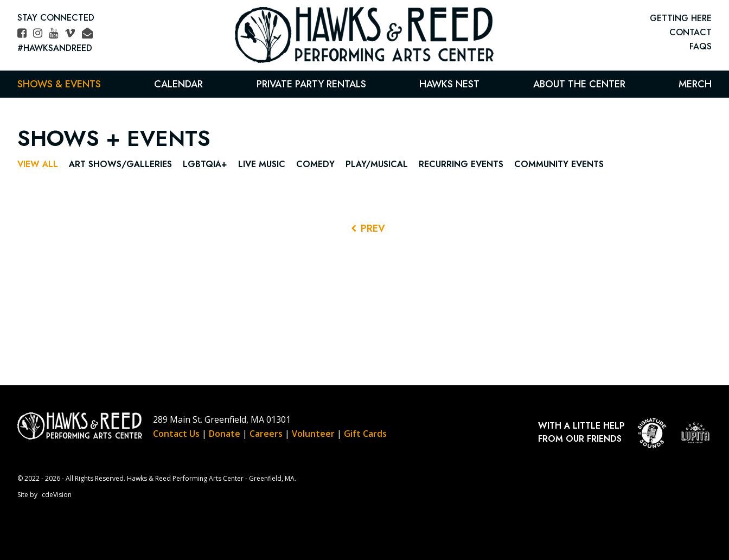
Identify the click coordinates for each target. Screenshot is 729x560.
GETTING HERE (681, 18)
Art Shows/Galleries (120, 164)
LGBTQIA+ (205, 164)
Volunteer (313, 434)
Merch (695, 84)
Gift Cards (365, 434)
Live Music (262, 164)
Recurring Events (461, 164)
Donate (225, 434)
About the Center (579, 84)
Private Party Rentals (311, 84)
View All (38, 164)
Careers (266, 434)
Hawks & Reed (364, 35)
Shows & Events (59, 84)
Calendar (178, 84)
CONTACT (690, 32)
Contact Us (176, 434)
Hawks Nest (449, 84)
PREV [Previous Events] (373, 228)
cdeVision (57, 495)
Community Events (559, 164)
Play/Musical (377, 164)
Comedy (315, 164)
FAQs (701, 46)
